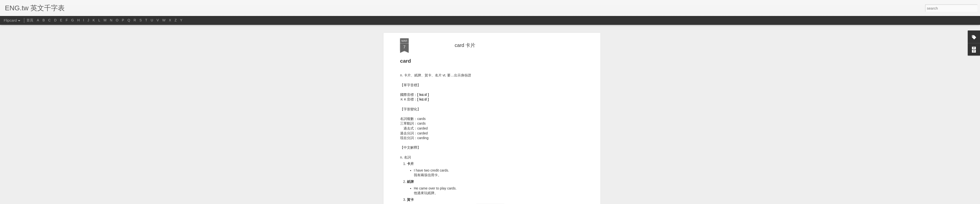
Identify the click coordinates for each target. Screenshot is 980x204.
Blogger (505, 201)
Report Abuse (520, 201)
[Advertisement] (465, 178)
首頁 (30, 20)
